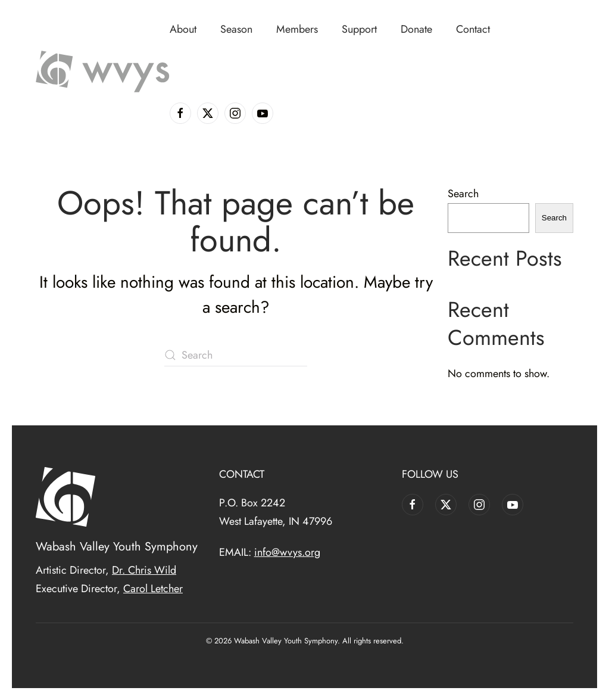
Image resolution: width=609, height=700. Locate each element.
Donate (416, 29)
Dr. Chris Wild (144, 570)
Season (236, 29)
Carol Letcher (153, 589)
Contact (473, 29)
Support (359, 29)
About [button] (183, 29)
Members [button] (297, 29)
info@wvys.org (287, 552)
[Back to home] (103, 71)
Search (463, 194)
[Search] (236, 355)
